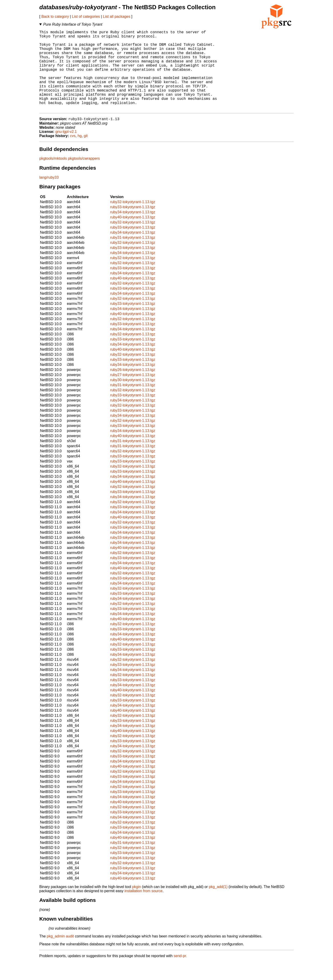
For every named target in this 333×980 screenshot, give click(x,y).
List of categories (86, 17)
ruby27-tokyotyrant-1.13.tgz (133, 393)
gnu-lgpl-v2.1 (66, 150)
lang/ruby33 (49, 196)
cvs (73, 154)
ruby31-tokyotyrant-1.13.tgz (133, 256)
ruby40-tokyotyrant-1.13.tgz (133, 235)
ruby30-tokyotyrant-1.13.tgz (133, 398)
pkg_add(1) (218, 905)
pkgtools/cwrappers (84, 177)
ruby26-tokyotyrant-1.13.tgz (133, 388)
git (86, 154)
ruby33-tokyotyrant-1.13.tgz (133, 225)
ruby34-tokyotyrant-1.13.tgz (133, 230)
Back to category (55, 17)
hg (80, 154)
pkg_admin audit (60, 954)
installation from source (143, 909)
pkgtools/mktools (53, 177)
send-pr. (180, 974)
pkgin (136, 905)
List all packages (117, 17)
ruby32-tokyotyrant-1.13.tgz (133, 220)
